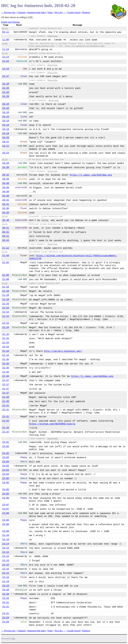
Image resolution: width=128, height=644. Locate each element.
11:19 (6, 49)
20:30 (6, 183)
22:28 (6, 287)
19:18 (6, 104)
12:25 (6, 61)
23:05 (6, 478)
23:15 (6, 552)
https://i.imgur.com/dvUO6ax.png (92, 376)
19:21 (6, 142)
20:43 (6, 240)
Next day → (60, 12)
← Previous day (8, 12)
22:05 (6, 263)
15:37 (6, 76)
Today (50, 12)
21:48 (6, 256)
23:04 (6, 474)
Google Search (74, 12)
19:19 (6, 121)
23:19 (6, 582)
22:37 (6, 380)
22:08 (6, 279)
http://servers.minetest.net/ (63, 351)
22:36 (6, 376)
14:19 (6, 69)
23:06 (6, 490)
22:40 (6, 401)
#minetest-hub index (37, 12)
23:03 (6, 458)
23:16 (6, 577)
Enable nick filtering (10, 22)
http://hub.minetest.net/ (42, 46)
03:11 (6, 32)
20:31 (6, 200)
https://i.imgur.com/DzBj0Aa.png (91, 175)
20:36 (6, 208)
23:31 (6, 598)
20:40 (5, 217)
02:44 (5, 29)
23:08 (6, 513)
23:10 (6, 535)
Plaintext (86, 12)
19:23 (6, 153)
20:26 (6, 179)
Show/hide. (53, 36)
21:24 (5, 252)
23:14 (6, 544)
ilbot (13, 639)
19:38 (6, 167)
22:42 (6, 421)
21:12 (6, 248)
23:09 (6, 531)
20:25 (6, 175)
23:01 (6, 442)
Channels (21, 12)
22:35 (6, 359)
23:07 (6, 505)
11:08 (6, 40)
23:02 (6, 447)
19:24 (5, 160)
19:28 (6, 163)
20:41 (5, 224)
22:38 (6, 397)
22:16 (5, 283)
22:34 (6, 312)
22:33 (6, 304)
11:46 (5, 53)
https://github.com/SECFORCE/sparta (52, 424)
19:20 (6, 138)
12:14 (6, 57)
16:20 (6, 84)
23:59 (6, 618)
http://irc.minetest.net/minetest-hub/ (85, 46)
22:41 (6, 406)
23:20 (6, 590)
